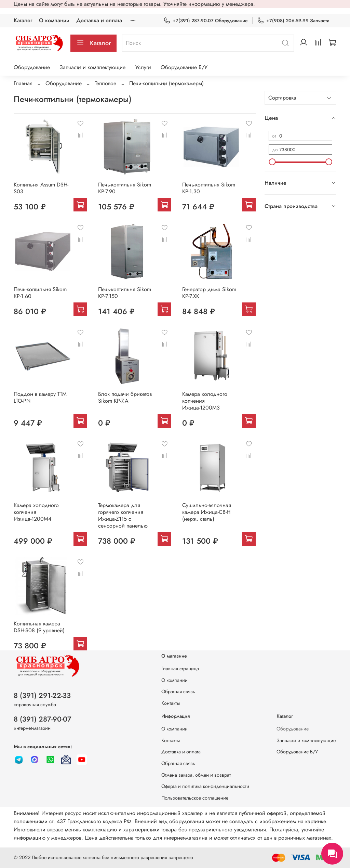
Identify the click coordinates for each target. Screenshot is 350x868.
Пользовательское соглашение (195, 798)
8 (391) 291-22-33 (42, 696)
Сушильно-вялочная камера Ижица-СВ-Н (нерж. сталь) (207, 512)
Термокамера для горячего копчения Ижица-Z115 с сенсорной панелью (123, 515)
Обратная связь (178, 691)
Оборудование (32, 67)
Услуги (143, 67)
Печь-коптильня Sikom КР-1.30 (209, 188)
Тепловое (105, 83)
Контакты (171, 703)
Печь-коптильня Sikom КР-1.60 (40, 293)
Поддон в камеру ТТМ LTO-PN (40, 397)
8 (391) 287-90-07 (43, 719)
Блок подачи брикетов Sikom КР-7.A (125, 397)
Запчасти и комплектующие (92, 67)
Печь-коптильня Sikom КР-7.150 (125, 293)
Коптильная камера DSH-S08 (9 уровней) (39, 627)
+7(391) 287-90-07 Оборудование (206, 21)
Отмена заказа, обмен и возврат (196, 775)
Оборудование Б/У (184, 67)
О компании (54, 20)
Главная (23, 83)
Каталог (23, 20)
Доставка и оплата (99, 20)
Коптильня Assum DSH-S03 (41, 188)
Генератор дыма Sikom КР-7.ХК (209, 293)
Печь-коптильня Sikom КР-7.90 (125, 188)
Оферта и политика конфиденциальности (205, 786)
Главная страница (180, 669)
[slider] (272, 162)
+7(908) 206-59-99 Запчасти (293, 21)
